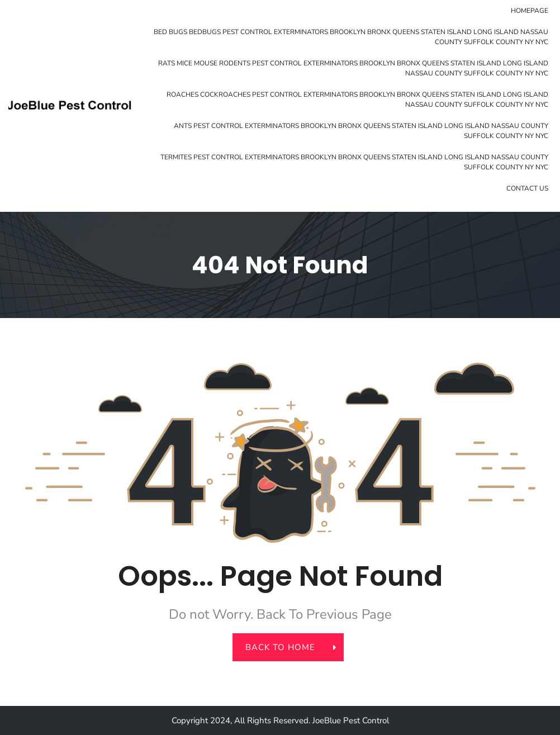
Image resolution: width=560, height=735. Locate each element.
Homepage (530, 11)
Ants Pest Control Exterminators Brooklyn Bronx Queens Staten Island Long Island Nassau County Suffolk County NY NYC (361, 131)
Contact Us (527, 188)
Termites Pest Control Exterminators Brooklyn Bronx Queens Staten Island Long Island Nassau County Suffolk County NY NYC (354, 162)
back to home (287, 647)
